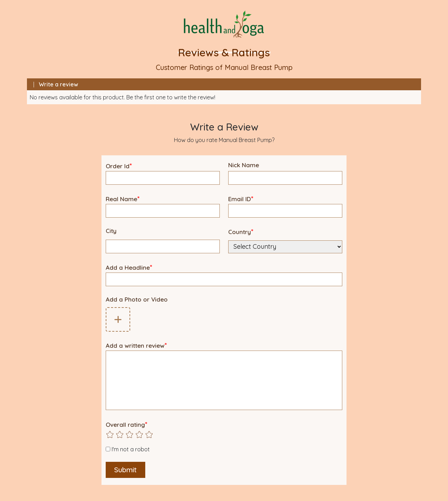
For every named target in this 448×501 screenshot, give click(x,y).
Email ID (241, 199)
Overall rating (127, 424)
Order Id (119, 166)
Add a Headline (129, 267)
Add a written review (136, 345)
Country (241, 231)
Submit (125, 470)
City (111, 231)
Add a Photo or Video (137, 299)
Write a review (58, 84)
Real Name (123, 199)
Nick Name (244, 165)
